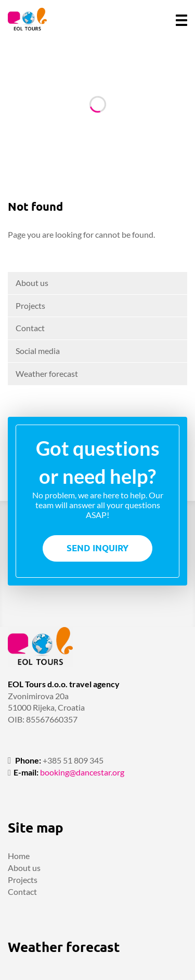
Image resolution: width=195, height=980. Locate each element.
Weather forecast (47, 373)
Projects (30, 305)
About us (32, 283)
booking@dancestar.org (82, 772)
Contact (30, 328)
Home (19, 856)
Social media (38, 351)
